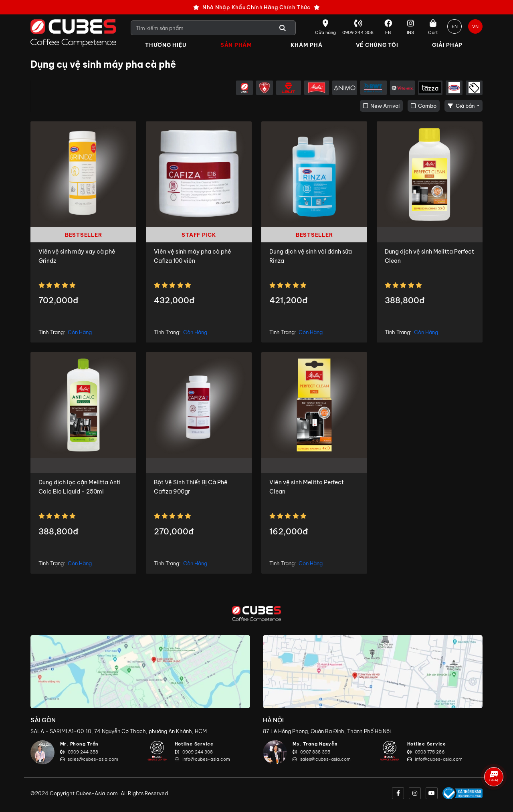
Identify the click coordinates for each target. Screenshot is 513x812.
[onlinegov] (463, 793)
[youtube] (432, 793)
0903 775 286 (426, 752)
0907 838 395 (311, 752)
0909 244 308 (194, 752)
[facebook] (398, 793)
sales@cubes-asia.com (89, 759)
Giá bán (462, 106)
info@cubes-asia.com (202, 759)
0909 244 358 (79, 752)
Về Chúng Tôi (377, 45)
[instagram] (415, 793)
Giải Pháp (447, 45)
